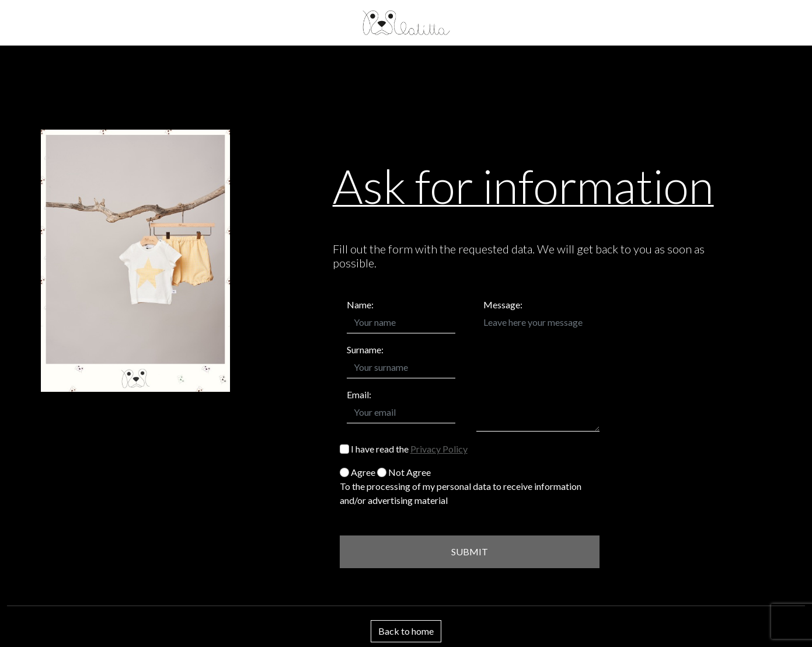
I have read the (404, 449)
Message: (503, 305)
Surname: (365, 349)
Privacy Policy (439, 449)
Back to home (406, 631)
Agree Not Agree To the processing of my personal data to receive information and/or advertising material (461, 486)
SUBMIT (470, 552)
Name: (360, 305)
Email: (359, 394)
